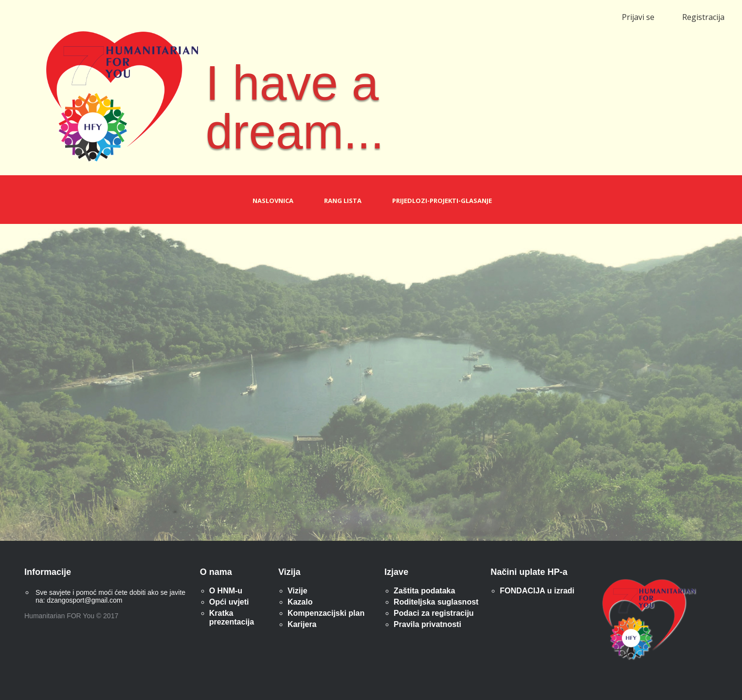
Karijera (302, 624)
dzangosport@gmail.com (84, 600)
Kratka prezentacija (232, 617)
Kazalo (300, 602)
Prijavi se (638, 17)
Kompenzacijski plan (326, 613)
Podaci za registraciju (434, 613)
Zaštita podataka (424, 591)
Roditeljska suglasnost (436, 602)
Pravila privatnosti (427, 624)
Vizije (298, 591)
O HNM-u (226, 591)
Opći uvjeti (229, 602)
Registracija (703, 17)
